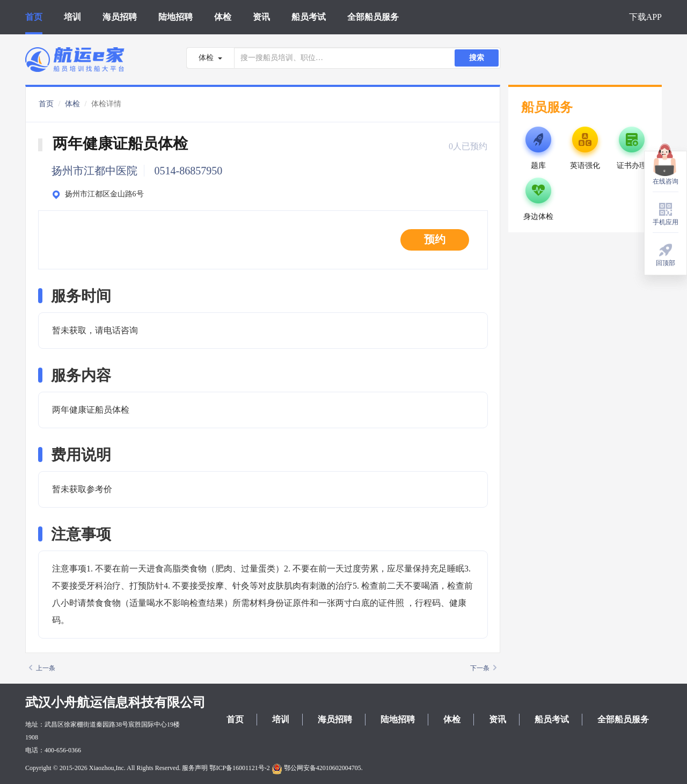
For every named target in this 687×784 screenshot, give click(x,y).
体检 (223, 17)
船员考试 (309, 17)
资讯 (261, 17)
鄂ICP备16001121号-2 (239, 768)
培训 (72, 17)
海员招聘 (120, 17)
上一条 (42, 668)
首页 (34, 17)
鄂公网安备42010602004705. (317, 768)
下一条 (483, 668)
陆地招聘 (176, 17)
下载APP (645, 17)
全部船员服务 (373, 17)
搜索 (477, 58)
